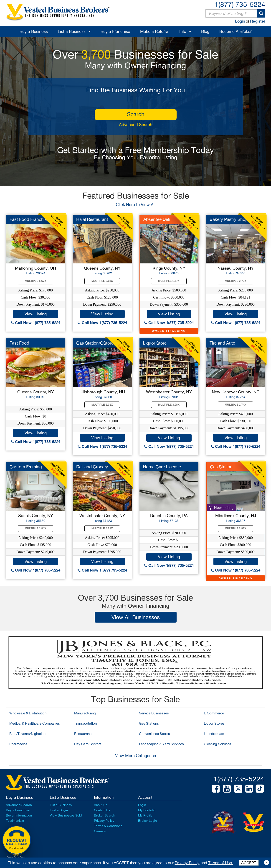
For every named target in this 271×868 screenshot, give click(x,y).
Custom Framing (26, 467)
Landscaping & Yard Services (161, 744)
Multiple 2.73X (236, 281)
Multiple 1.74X (236, 405)
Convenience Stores (154, 734)
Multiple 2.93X (236, 528)
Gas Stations (149, 723)
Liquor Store (155, 343)
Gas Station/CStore (95, 343)
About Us (101, 805)
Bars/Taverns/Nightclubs (28, 734)
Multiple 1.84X (35, 528)
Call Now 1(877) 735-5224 (36, 323)
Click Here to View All (136, 205)
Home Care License (162, 467)
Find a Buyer (59, 810)
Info (183, 31)
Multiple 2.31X (102, 405)
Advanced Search (136, 125)
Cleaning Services (218, 744)
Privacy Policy (104, 821)
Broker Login (147, 821)
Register (258, 21)
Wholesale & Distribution (28, 713)
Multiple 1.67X (169, 281)
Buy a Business (34, 31)
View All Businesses (136, 617)
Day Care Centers (88, 744)
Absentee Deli (157, 219)
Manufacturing (85, 713)
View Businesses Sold (66, 815)
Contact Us (102, 810)
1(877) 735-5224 (240, 4)
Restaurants (83, 734)
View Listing (36, 314)
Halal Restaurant (92, 219)
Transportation (85, 723)
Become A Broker (236, 31)
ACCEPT (249, 863)
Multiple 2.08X (102, 281)
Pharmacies (18, 744)
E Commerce (214, 713)
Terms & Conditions (108, 826)
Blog (205, 31)
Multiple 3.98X (169, 405)
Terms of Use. (221, 863)
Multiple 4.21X (102, 528)
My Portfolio (147, 810)
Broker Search (105, 815)
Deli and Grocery (92, 467)
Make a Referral (155, 31)
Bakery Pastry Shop (229, 219)
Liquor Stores (214, 723)
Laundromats (214, 734)
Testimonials (15, 821)
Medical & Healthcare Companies (35, 723)
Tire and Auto (222, 343)
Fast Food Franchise (29, 219)
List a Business (72, 31)
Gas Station (221, 467)
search (136, 114)
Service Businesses (154, 713)
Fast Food (19, 343)
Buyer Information (19, 815)
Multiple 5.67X (35, 281)
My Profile (145, 815)
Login (240, 21)
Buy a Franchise (115, 31)
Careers (100, 831)
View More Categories (135, 756)
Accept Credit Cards (16, 857)
